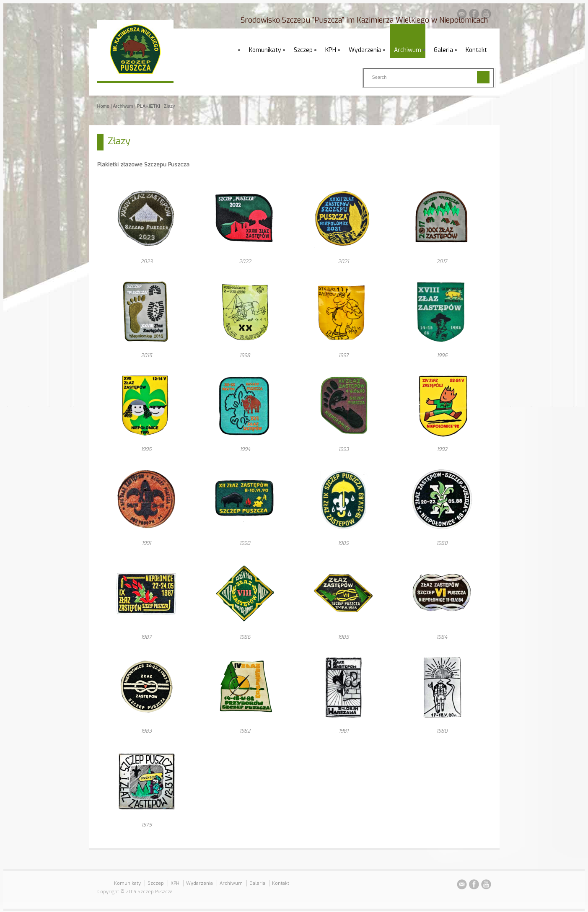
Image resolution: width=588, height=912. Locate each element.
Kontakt (476, 50)
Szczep (303, 50)
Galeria (443, 50)
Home (103, 106)
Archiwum (408, 50)
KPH (331, 50)
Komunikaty (265, 50)
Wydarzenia (365, 50)
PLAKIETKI (149, 106)
